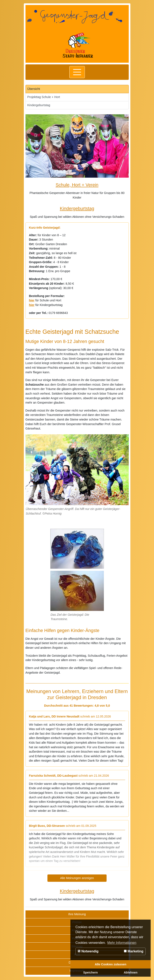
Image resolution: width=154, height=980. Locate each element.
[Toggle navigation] (77, 72)
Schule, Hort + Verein (77, 185)
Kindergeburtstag (39, 105)
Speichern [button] (90, 972)
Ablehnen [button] (131, 972)
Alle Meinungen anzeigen (77, 878)
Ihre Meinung (77, 914)
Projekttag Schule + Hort (44, 97)
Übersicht (34, 89)
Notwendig (88, 951)
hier (32, 300)
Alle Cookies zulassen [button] (110, 964)
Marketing (134, 951)
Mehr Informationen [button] (122, 943)
